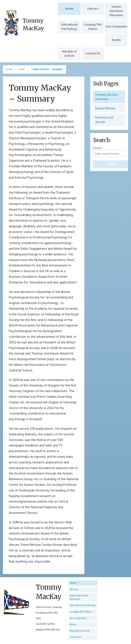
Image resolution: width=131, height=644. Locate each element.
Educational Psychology (69, 27)
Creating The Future (93, 27)
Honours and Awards (104, 120)
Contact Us (93, 53)
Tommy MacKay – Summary (108, 97)
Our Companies (116, 26)
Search (98, 148)
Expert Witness (105, 108)
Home (69, 9)
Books (116, 40)
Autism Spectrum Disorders (116, 11)
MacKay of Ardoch (69, 54)
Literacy (93, 9)
